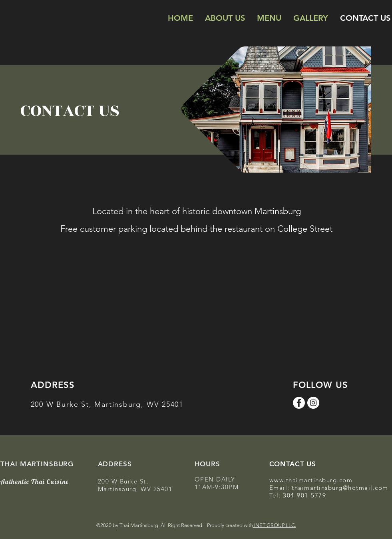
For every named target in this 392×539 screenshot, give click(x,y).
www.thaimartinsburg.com (311, 480)
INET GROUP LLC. (275, 525)
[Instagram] (313, 403)
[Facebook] (299, 403)
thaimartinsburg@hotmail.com (340, 488)
